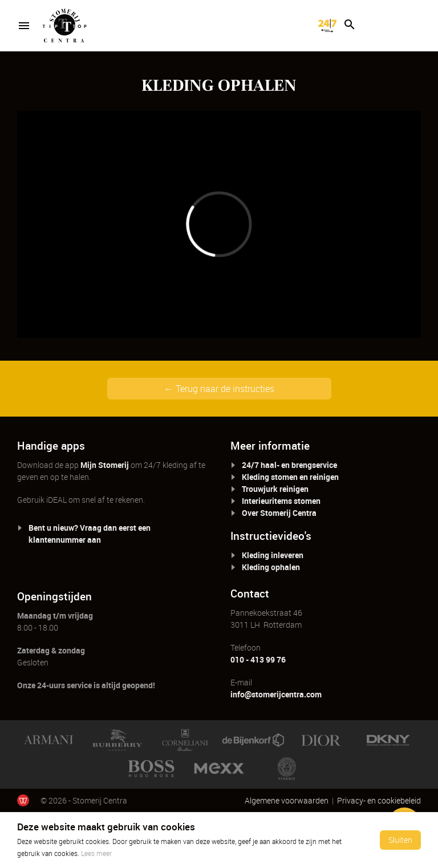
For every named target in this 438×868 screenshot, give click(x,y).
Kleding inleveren (273, 555)
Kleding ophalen (271, 567)
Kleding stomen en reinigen (290, 477)
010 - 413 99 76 (258, 659)
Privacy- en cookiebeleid (379, 800)
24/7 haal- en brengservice (289, 465)
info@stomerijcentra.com (276, 694)
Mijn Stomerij (105, 465)
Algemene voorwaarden (287, 800)
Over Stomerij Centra (279, 513)
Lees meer (96, 853)
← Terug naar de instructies (219, 389)
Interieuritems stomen (281, 501)
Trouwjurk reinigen (275, 489)
